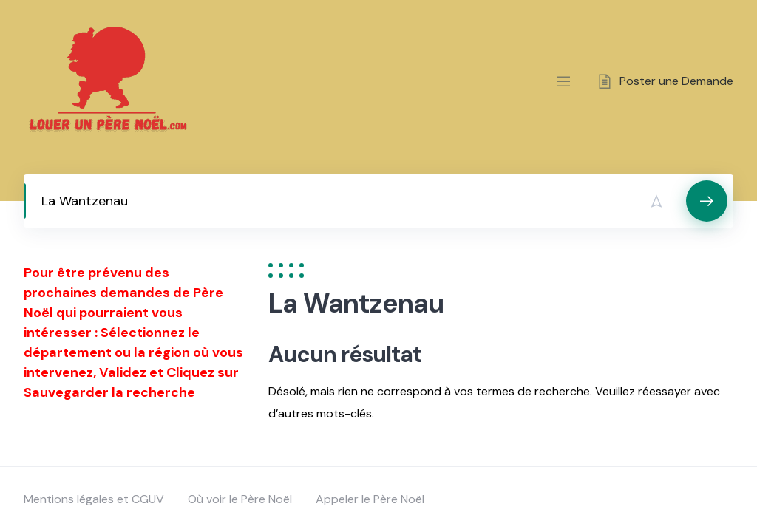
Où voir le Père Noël (240, 499)
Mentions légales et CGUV (94, 499)
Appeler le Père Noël (370, 499)
